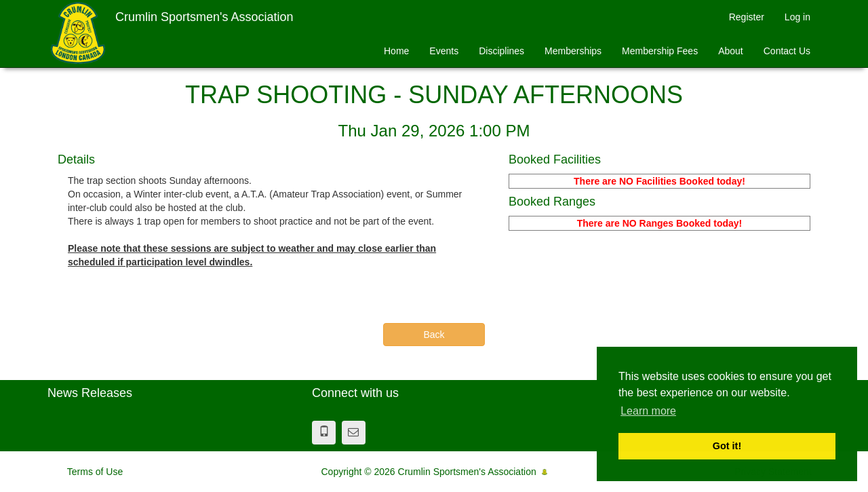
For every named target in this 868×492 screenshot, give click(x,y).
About (731, 51)
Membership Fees (660, 51)
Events (444, 51)
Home (396, 51)
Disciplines (501, 51)
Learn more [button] (648, 411)
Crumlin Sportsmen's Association (204, 17)
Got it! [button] (727, 446)
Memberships (573, 51)
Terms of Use (95, 472)
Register (747, 17)
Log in (797, 17)
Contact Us (787, 51)
